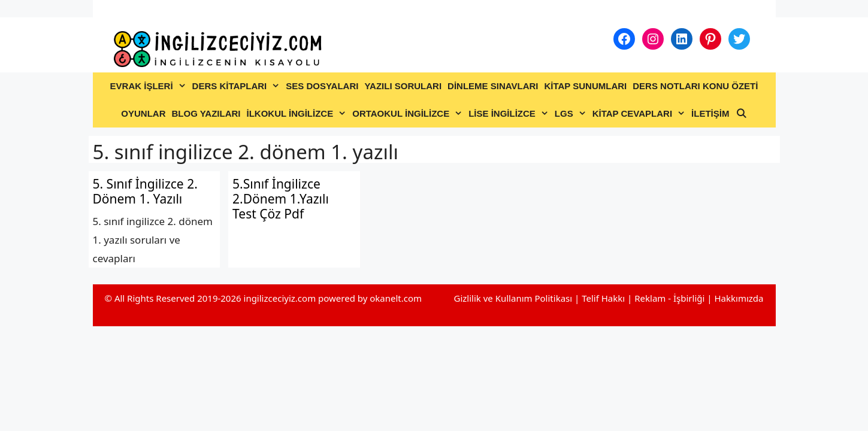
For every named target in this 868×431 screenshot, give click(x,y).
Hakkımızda (739, 298)
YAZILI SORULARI (403, 86)
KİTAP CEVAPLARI (640, 114)
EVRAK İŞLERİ (150, 86)
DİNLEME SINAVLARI (493, 86)
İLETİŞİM (710, 113)
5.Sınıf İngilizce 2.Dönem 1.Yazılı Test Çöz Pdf (281, 199)
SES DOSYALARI (322, 86)
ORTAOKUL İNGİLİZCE (409, 114)
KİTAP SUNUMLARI (585, 86)
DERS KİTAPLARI (238, 86)
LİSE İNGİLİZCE (510, 114)
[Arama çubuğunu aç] (741, 114)
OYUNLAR (143, 113)
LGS (572, 114)
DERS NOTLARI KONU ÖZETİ (695, 86)
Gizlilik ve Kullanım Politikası (513, 298)
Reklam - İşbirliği (671, 298)
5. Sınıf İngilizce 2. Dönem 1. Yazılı (145, 191)
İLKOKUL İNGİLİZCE (298, 114)
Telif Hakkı (603, 298)
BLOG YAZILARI (206, 113)
